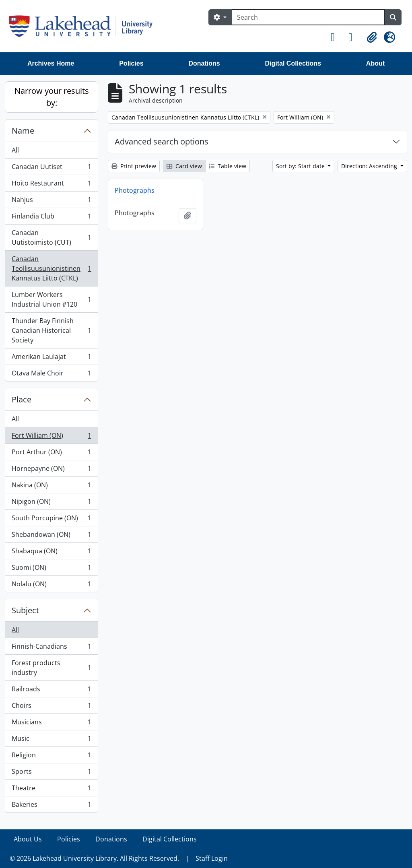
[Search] (308, 17)
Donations (204, 63)
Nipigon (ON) (51, 503)
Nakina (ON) (51, 487)
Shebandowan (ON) (51, 536)
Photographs (135, 190)
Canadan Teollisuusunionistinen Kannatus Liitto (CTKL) (51, 268)
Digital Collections (293, 63)
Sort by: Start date (301, 166)
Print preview (134, 166)
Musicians (51, 724)
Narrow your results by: (52, 97)
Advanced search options (162, 141)
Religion (51, 757)
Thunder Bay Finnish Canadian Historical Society (51, 330)
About (375, 63)
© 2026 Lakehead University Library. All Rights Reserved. (94, 858)
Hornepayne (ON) (51, 470)
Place (22, 399)
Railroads (51, 691)
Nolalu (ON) (51, 586)
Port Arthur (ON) (51, 454)
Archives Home (51, 63)
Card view (184, 166)
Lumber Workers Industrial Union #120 (51, 299)
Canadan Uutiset (51, 168)
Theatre (51, 790)
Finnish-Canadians (51, 648)
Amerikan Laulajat (51, 358)
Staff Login (212, 858)
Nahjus (51, 201)
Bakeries (51, 806)
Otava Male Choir (51, 375)
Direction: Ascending (370, 166)
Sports (51, 773)
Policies (131, 63)
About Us (28, 839)
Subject (25, 610)
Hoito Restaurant (51, 185)
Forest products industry (51, 668)
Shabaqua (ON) (51, 553)
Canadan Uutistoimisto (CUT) (51, 237)
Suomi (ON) (51, 569)
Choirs (51, 707)
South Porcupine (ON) (51, 520)
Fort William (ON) (51, 437)
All (15, 150)
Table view (228, 166)
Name (23, 131)
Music (51, 740)
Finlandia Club (51, 218)
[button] (336, 37)
